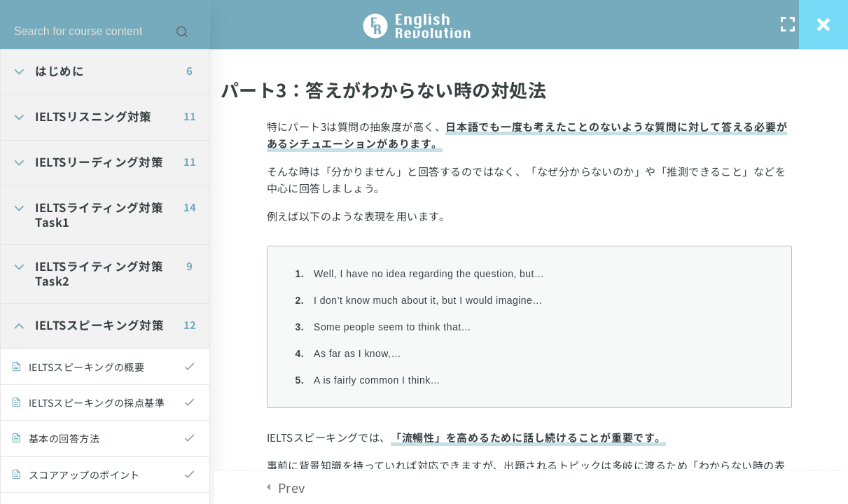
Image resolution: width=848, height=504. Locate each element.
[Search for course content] (182, 31)
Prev (292, 487)
